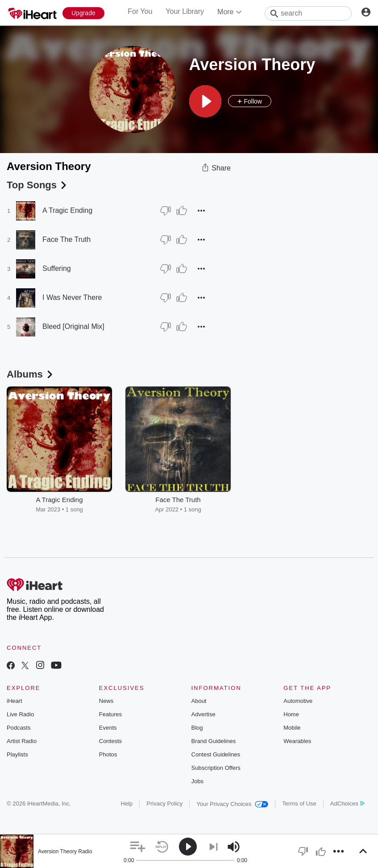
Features (110, 714)
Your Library (185, 11)
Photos (108, 754)
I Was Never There (72, 297)
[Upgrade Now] (83, 13)
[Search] (308, 13)
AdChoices (347, 804)
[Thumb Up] (182, 211)
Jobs (197, 781)
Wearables (297, 741)
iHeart (15, 701)
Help (127, 804)
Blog (197, 728)
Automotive (298, 701)
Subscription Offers (216, 768)
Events (108, 728)
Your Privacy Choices (232, 804)
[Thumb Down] (166, 211)
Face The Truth (66, 239)
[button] (205, 101)
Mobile (292, 728)
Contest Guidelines (216, 754)
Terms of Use (299, 804)
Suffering (57, 268)
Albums (31, 374)
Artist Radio (22, 741)
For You (140, 11)
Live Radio (20, 714)
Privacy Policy (164, 804)
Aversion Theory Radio (65, 851)
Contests (110, 741)
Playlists (17, 754)
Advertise (204, 714)
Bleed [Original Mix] (73, 326)
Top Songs (37, 185)
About (199, 701)
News (106, 701)
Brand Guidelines (214, 741)
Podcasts (19, 728)
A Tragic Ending (67, 210)
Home (291, 714)
